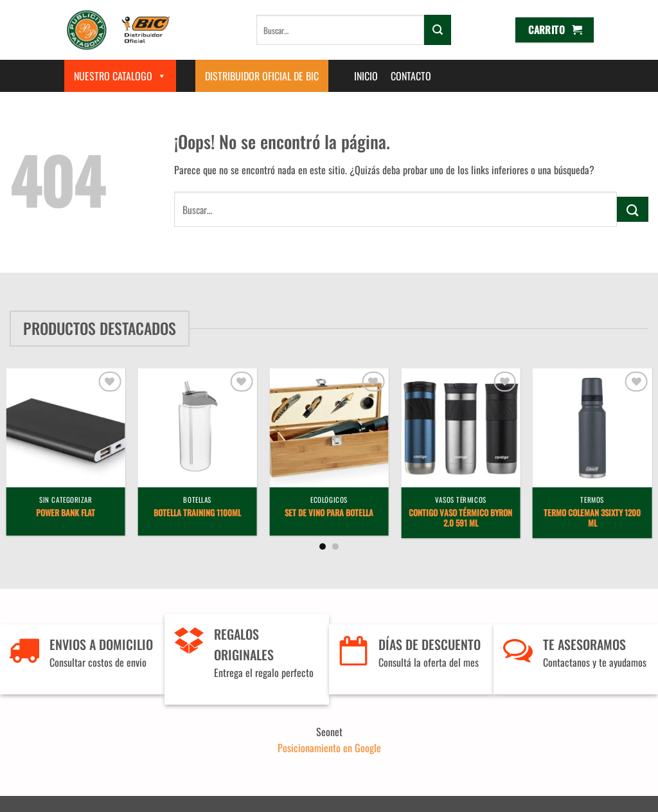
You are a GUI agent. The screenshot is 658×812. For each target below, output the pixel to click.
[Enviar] (438, 30)
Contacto (411, 76)
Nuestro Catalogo (120, 76)
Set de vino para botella (329, 513)
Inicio (366, 76)
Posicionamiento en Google (329, 748)
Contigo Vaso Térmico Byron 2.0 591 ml (460, 519)
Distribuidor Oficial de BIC (262, 76)
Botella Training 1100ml (197, 513)
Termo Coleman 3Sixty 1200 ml (592, 519)
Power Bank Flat (66, 513)
